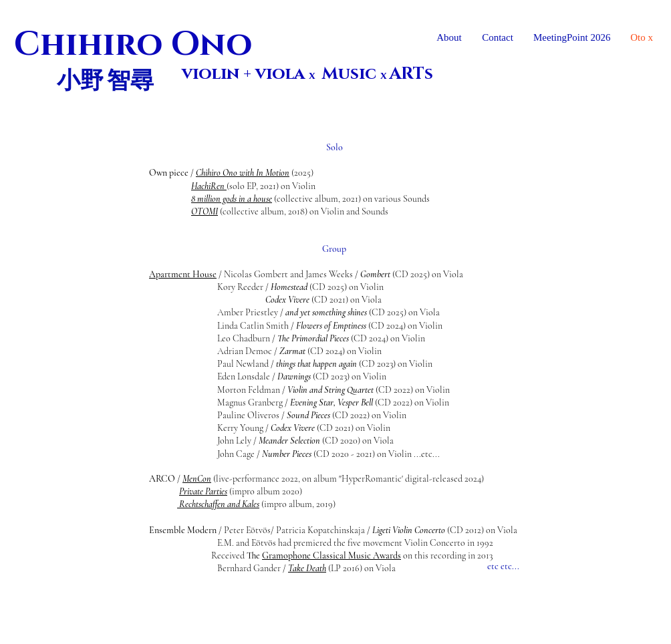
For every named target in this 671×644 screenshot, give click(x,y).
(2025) (301, 173)
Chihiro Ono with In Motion (243, 173)
